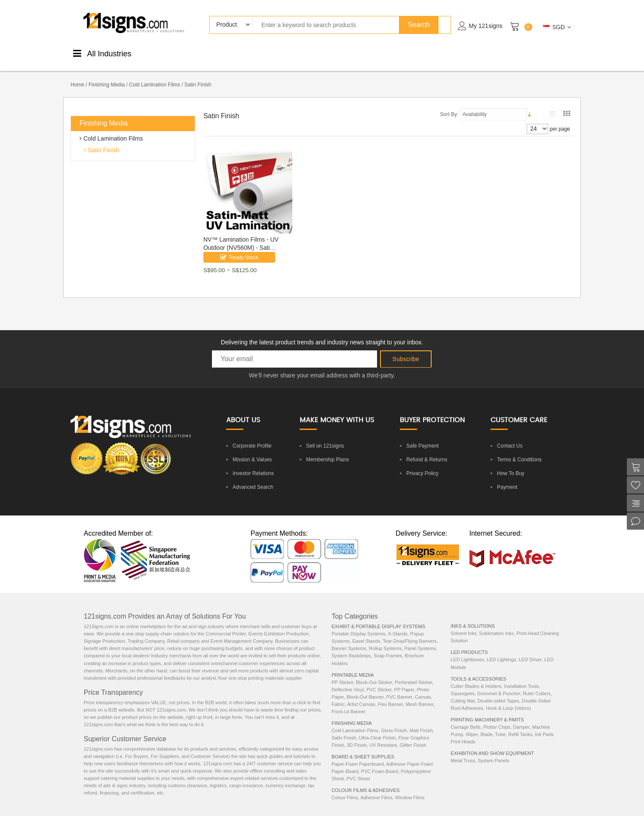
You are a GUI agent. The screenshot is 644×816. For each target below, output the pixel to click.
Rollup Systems (385, 639)
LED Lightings (501, 650)
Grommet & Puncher (499, 684)
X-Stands (398, 625)
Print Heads (463, 733)
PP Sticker (342, 673)
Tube (500, 725)
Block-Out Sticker (374, 673)
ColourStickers (249, 53)
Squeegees (463, 684)
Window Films (410, 788)
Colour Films (345, 788)
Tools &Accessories (370, 53)
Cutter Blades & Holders (476, 677)
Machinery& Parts (494, 53)
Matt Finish (421, 721)
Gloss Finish (394, 721)
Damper (521, 718)
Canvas (423, 688)
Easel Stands (366, 632)
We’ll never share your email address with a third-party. (322, 366)
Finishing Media (107, 76)
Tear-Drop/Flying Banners (409, 632)
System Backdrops (351, 647)
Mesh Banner (420, 695)
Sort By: (449, 105)
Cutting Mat (463, 692)
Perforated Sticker (413, 673)
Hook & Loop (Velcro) (508, 699)
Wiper (472, 725)
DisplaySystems (327, 53)
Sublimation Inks (496, 624)
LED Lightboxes (467, 650)
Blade (486, 725)
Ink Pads (544, 725)
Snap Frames (388, 647)
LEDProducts (453, 53)
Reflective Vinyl (348, 681)
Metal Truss (463, 752)
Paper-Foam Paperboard (358, 755)
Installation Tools (521, 677)
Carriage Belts (466, 718)
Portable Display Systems (358, 625)
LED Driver (530, 650)
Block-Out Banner (365, 688)
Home (77, 76)
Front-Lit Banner (348, 702)
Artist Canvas (361, 695)
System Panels (493, 752)
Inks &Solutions (413, 53)
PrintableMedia (171, 53)
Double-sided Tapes (498, 692)
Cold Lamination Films (155, 76)
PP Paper (404, 681)
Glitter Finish (413, 736)
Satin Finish (103, 141)
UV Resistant (383, 736)
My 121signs (486, 26)
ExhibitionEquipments (538, 53)
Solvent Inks (463, 624)
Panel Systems (420, 639)
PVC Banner (399, 688)
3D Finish (357, 736)
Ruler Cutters (537, 684)
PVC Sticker (379, 681)
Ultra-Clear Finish (377, 729)
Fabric (338, 695)
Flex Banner (391, 695)
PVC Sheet (358, 770)
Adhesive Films (376, 788)
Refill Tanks (520, 725)
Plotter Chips (497, 718)
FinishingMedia (211, 53)
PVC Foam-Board (380, 762)
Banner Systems (349, 639)
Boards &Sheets (288, 53)
